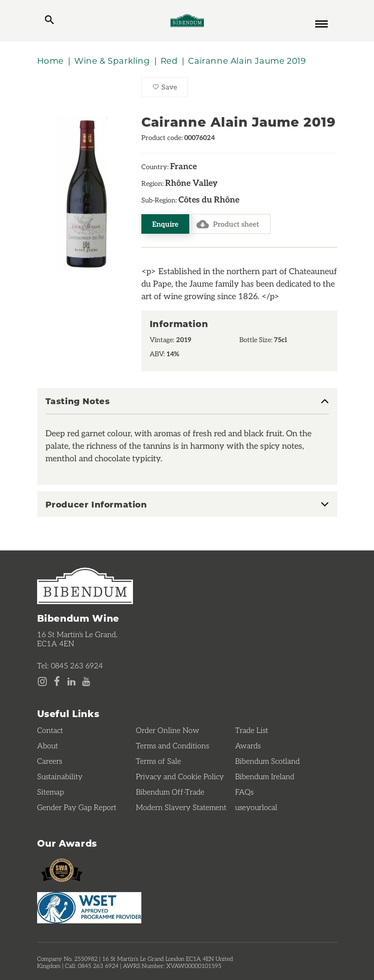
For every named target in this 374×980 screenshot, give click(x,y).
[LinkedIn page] (72, 682)
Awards (248, 745)
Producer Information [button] (96, 504)
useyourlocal (256, 807)
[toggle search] (49, 21)
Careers (50, 761)
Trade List (252, 730)
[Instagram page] (42, 682)
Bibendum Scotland (267, 761)
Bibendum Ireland (265, 776)
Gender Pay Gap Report (77, 807)
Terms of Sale (158, 761)
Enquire (165, 224)
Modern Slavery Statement (181, 807)
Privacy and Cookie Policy (180, 776)
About (48, 745)
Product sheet (228, 224)
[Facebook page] (57, 682)
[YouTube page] (86, 682)
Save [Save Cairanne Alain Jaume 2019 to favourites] (170, 89)
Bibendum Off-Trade (170, 792)
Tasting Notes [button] (78, 401)
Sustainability (60, 776)
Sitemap (50, 792)
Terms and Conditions (172, 745)
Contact (50, 730)
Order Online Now (168, 730)
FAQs (244, 792)
